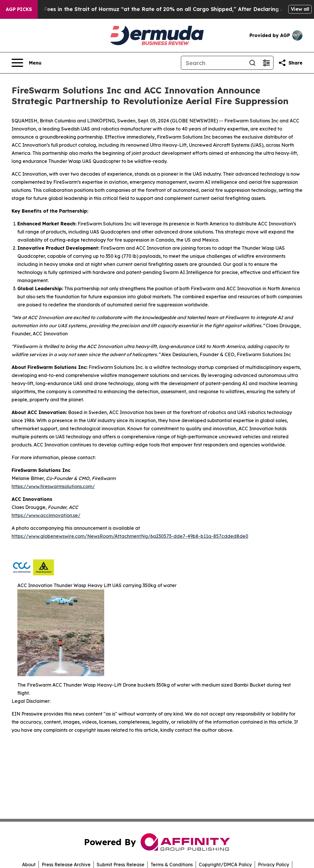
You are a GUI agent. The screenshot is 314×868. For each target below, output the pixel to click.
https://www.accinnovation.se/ (46, 515)
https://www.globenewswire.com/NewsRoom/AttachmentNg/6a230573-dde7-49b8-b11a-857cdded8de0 (130, 536)
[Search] (213, 63)
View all (300, 9)
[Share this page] (290, 63)
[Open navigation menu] (26, 63)
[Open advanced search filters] (266, 63)
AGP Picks (19, 9)
